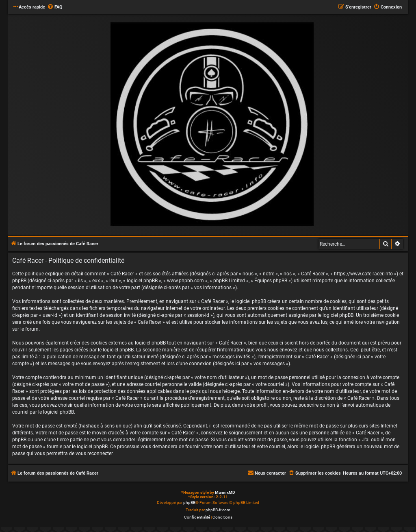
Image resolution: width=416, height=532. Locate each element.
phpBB (189, 503)
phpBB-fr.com (218, 510)
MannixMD (225, 492)
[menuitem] (55, 7)
